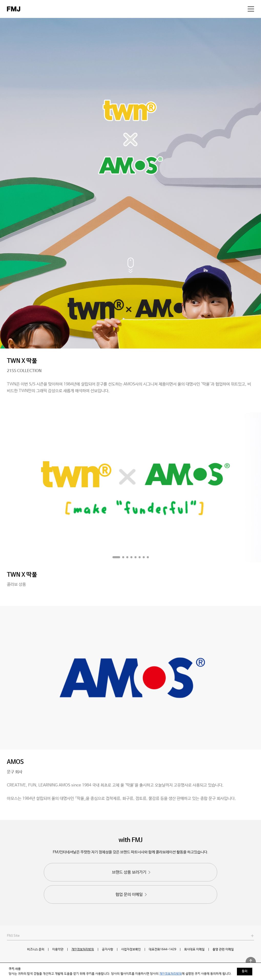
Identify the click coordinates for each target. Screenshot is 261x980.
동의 (245, 971)
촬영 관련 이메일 (223, 950)
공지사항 (108, 950)
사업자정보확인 (131, 950)
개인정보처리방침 (83, 950)
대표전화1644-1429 (163, 950)
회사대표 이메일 (194, 950)
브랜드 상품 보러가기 (132, 872)
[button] (116, 557)
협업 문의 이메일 (132, 895)
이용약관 (58, 950)
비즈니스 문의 (36, 950)
